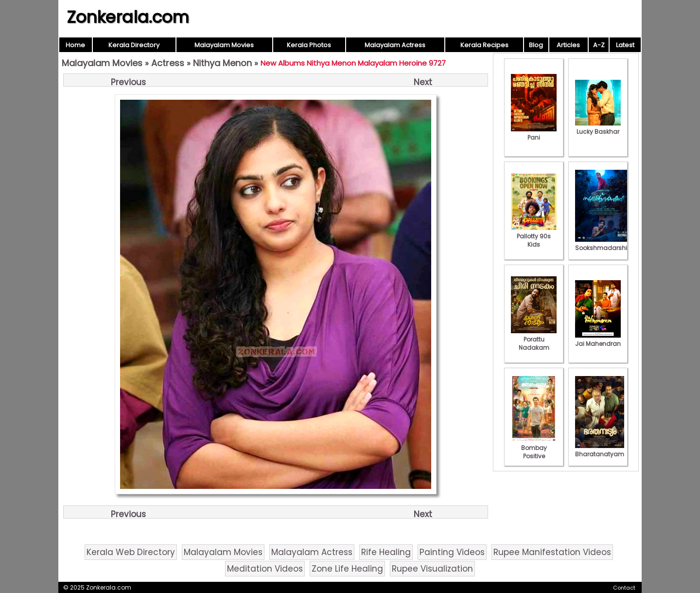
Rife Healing (386, 552)
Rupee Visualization (432, 569)
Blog (536, 45)
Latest (625, 45)
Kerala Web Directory (131, 552)
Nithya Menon (222, 63)
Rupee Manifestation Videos (552, 552)
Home (75, 45)
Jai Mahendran (598, 340)
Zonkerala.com (128, 17)
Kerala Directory (134, 45)
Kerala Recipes (484, 45)
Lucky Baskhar (598, 127)
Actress (168, 63)
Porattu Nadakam (534, 339)
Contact (624, 588)
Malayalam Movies (224, 45)
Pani (534, 133)
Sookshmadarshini (604, 244)
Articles (568, 45)
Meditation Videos (265, 569)
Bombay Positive (534, 448)
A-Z (599, 45)
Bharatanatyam (600, 450)
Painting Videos (452, 552)
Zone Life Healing (347, 569)
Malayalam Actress (395, 45)
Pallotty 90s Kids (534, 236)
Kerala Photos (309, 45)
